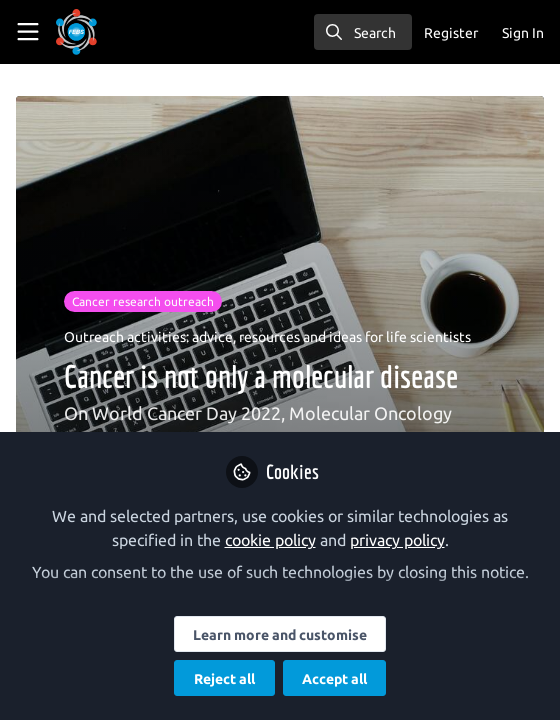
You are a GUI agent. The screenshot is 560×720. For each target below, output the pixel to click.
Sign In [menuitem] (523, 33)
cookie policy (270, 540)
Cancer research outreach (143, 301)
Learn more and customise (280, 635)
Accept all (334, 679)
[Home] (104, 32)
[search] (363, 32)
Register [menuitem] (451, 33)
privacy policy (397, 540)
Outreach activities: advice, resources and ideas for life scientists (267, 337)
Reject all (224, 679)
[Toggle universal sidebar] (28, 32)
